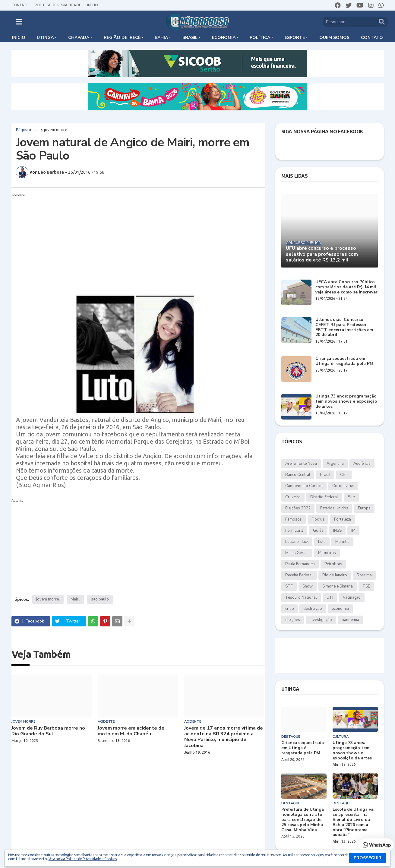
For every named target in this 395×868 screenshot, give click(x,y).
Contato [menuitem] (372, 38)
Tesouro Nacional (301, 597)
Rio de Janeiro (335, 575)
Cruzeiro (293, 497)
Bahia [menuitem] (161, 38)
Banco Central (298, 475)
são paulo (100, 599)
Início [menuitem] (19, 38)
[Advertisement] (132, 241)
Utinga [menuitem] (45, 38)
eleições (293, 620)
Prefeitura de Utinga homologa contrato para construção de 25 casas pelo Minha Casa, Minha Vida (303, 820)
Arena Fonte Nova (301, 464)
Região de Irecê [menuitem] (122, 38)
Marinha (342, 542)
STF (289, 586)
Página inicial (28, 130)
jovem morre (56, 130)
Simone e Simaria (338, 586)
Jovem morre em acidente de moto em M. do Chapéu (131, 731)
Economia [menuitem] (224, 38)
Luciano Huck (297, 542)
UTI (330, 597)
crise (289, 609)
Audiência (362, 464)
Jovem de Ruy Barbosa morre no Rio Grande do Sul (48, 731)
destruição (313, 609)
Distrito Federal (324, 497)
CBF (344, 475)
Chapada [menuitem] (79, 38)
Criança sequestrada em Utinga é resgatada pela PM (344, 361)
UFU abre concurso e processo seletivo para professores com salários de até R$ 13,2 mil (322, 254)
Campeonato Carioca (304, 486)
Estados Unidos (334, 508)
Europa (364, 508)
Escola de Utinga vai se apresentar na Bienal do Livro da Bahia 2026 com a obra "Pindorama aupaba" (354, 822)
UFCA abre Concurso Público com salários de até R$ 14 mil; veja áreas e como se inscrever (346, 287)
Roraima (364, 575)
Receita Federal (299, 575)
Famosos (294, 519)
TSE (366, 586)
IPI (353, 531)
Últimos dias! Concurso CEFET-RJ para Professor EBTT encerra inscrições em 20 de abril (344, 327)
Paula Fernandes (300, 564)
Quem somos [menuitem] (334, 38)
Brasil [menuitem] (190, 38)
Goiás (318, 531)
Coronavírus (343, 486)
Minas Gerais (297, 553)
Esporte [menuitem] (295, 38)
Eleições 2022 (298, 508)
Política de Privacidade (58, 5)
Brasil (325, 475)
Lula (322, 542)
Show (308, 586)
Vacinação (352, 597)
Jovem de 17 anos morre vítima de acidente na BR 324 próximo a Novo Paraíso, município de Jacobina (224, 737)
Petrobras (333, 564)
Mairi (75, 599)
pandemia (350, 620)
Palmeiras (327, 553)
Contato (20, 5)
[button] (19, 22)
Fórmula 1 (294, 531)
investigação (321, 620)
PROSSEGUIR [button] (368, 858)
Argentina (335, 464)
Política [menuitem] (260, 38)
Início (93, 5)
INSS (337, 531)
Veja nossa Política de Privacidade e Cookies (83, 859)
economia (340, 609)
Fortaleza (343, 519)
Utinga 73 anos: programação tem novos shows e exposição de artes (346, 401)
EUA (351, 497)
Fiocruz (318, 519)
